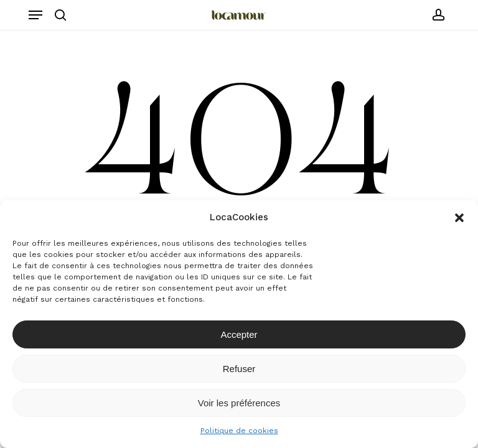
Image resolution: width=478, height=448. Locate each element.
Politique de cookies (239, 431)
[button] (459, 218)
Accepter (239, 334)
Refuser (239, 369)
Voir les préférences (239, 403)
